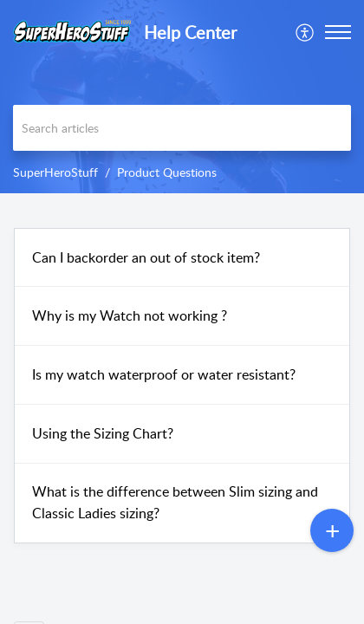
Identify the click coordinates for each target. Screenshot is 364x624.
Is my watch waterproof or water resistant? (164, 374)
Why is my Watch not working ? (130, 315)
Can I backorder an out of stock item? (146, 257)
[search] (182, 128)
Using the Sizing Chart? (103, 433)
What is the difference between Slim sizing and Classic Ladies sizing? (175, 503)
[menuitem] (305, 32)
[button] (305, 32)
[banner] (182, 97)
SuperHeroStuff (55, 172)
